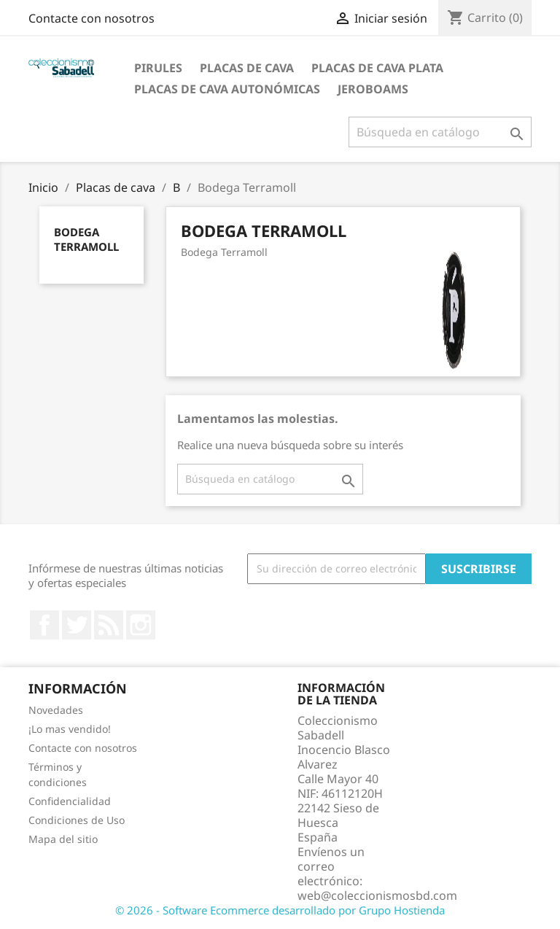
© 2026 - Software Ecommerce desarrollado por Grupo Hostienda (280, 910)
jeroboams (373, 89)
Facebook (44, 625)
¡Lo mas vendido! (70, 729)
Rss (109, 625)
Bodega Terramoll (86, 239)
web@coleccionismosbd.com (377, 895)
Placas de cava (247, 68)
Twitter (77, 625)
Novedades (56, 710)
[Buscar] (440, 132)
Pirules (158, 68)
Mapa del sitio (63, 839)
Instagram (141, 625)
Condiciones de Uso (77, 820)
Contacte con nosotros (92, 18)
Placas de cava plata (377, 68)
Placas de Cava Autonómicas (227, 89)
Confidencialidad (70, 801)
